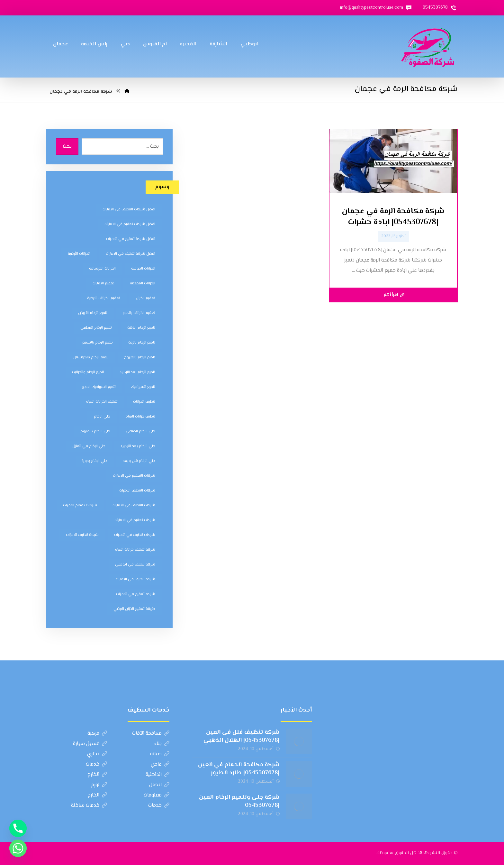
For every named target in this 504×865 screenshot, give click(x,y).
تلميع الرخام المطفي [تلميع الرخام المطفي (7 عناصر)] (96, 328)
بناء (162, 744)
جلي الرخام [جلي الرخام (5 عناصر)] (102, 417)
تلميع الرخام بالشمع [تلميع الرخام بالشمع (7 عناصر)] (98, 343)
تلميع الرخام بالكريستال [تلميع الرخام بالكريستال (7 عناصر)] (91, 358)
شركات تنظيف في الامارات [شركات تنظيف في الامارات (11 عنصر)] (135, 535)
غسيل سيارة (90, 744)
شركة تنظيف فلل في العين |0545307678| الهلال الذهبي (242, 736)
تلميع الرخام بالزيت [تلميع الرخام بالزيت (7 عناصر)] (142, 343)
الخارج (97, 775)
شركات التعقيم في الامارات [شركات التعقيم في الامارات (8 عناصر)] (134, 476)
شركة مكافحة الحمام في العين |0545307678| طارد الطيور (239, 769)
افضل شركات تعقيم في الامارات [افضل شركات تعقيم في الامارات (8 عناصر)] (130, 224)
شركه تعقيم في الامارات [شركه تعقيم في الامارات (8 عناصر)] (136, 594)
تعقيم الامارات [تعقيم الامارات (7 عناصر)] (104, 284)
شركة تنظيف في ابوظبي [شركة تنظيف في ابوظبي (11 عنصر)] (135, 565)
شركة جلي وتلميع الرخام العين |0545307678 (239, 801)
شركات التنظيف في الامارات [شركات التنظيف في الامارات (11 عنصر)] (134, 506)
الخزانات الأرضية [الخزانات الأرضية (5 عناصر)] (79, 254)
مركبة (97, 734)
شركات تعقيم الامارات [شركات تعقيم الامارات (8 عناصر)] (80, 506)
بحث (67, 147)
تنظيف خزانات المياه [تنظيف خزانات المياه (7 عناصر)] (140, 417)
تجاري (97, 754)
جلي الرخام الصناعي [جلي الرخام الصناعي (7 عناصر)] (140, 432)
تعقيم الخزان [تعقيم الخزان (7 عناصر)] (145, 298)
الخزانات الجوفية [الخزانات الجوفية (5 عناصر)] (143, 269)
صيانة (160, 754)
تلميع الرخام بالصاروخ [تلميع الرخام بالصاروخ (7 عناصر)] (140, 358)
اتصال (159, 785)
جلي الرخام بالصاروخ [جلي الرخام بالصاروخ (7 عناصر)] (95, 432)
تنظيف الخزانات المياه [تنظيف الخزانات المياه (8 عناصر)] (102, 402)
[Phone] (18, 828)
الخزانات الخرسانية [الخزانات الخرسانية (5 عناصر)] (102, 269)
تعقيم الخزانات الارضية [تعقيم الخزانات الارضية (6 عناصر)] (104, 298)
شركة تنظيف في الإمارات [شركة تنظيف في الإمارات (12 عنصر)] (135, 580)
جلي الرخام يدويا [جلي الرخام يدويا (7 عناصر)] (95, 461)
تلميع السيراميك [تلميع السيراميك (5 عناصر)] (143, 387)
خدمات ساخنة (89, 806)
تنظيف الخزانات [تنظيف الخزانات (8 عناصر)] (144, 402)
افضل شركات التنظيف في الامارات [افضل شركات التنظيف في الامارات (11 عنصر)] (129, 210)
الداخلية (157, 775)
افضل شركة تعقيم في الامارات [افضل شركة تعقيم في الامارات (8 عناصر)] (131, 239)
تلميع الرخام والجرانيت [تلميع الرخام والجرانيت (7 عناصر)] (88, 372)
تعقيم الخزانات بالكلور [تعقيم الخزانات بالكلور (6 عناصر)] (139, 313)
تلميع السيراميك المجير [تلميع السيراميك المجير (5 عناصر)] (99, 387)
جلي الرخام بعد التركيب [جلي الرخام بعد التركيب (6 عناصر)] (138, 446)
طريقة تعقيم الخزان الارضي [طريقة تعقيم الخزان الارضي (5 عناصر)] (134, 609)
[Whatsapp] (18, 848)
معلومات (157, 795)
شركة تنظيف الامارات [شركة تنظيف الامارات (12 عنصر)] (82, 535)
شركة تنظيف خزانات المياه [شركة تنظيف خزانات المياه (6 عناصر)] (135, 550)
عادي (160, 764)
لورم (99, 785)
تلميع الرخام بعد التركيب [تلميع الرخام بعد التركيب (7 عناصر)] (137, 372)
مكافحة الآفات (151, 734)
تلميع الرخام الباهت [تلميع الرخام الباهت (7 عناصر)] (141, 328)
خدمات (96, 764)
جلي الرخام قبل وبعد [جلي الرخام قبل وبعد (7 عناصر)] (139, 461)
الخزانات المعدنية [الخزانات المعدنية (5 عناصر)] (143, 284)
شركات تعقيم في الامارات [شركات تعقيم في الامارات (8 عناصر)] (135, 520)
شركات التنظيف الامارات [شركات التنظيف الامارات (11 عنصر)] (137, 491)
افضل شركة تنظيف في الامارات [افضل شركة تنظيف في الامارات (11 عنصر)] (130, 254)
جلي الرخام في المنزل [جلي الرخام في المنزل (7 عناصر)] (89, 446)
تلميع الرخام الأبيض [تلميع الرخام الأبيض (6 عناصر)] (93, 313)
